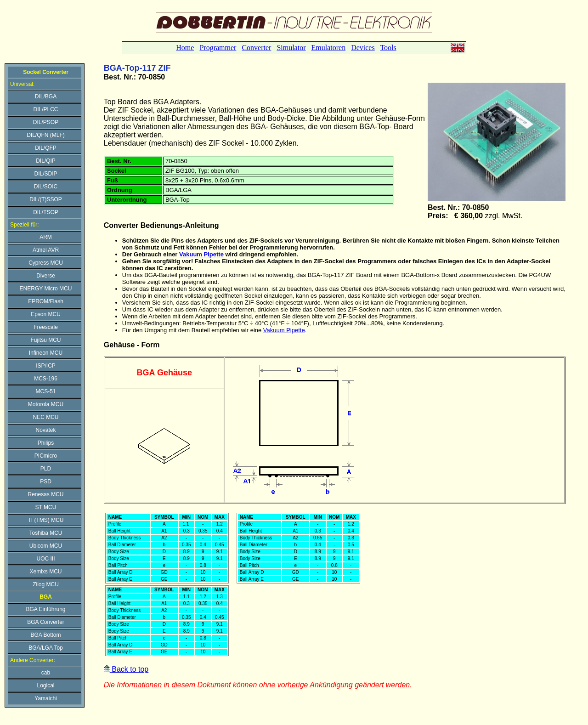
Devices (363, 48)
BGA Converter (46, 622)
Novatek (45, 430)
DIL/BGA (46, 96)
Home (185, 48)
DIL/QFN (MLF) (46, 135)
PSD (46, 481)
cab (46, 673)
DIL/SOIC (46, 187)
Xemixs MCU (45, 572)
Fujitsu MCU (45, 340)
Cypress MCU (46, 263)
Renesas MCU (45, 494)
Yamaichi (45, 698)
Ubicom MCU (46, 546)
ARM (46, 237)
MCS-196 (46, 379)
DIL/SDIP (45, 174)
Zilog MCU (46, 584)
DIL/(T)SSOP (46, 199)
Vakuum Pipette (201, 254)
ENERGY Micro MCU (46, 289)
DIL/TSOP (46, 212)
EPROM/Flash (46, 301)
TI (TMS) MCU (46, 520)
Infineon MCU (46, 353)
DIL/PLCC (45, 109)
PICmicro (46, 456)
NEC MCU (46, 417)
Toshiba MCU (45, 533)
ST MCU (46, 507)
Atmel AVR (46, 250)
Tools (388, 48)
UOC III (45, 559)
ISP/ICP (46, 366)
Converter (256, 48)
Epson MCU (46, 314)
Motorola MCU (46, 404)
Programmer (218, 48)
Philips (46, 443)
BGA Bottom (45, 635)
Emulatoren (328, 48)
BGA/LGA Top (46, 648)
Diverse (46, 276)
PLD (46, 469)
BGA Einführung (45, 609)
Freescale (46, 327)
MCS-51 (45, 391)
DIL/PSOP (46, 122)
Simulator (291, 48)
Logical (45, 685)
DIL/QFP (46, 148)
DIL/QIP (46, 161)
